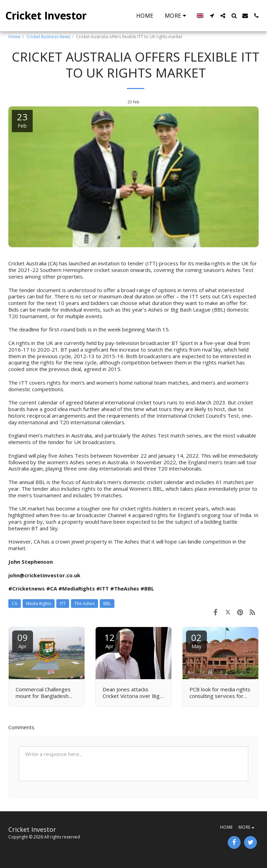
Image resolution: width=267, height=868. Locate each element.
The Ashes (84, 604)
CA (15, 604)
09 (23, 640)
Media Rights (39, 604)
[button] (212, 16)
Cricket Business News (48, 37)
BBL (107, 604)
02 (196, 640)
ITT (63, 604)
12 (110, 640)
